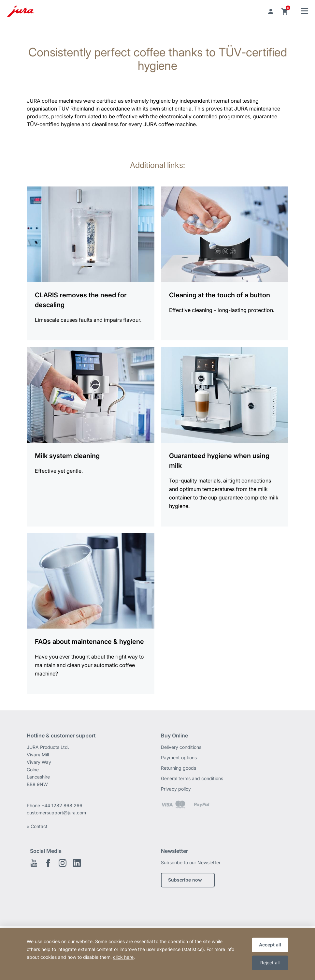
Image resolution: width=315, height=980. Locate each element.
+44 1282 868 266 (63, 805)
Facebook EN (48, 863)
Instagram (63, 863)
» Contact (37, 826)
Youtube (34, 863)
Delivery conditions (181, 747)
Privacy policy (176, 789)
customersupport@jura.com (56, 813)
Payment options (179, 757)
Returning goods (179, 768)
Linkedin (77, 863)
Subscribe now (185, 880)
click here (123, 957)
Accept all (270, 945)
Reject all (270, 963)
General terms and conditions (192, 778)
